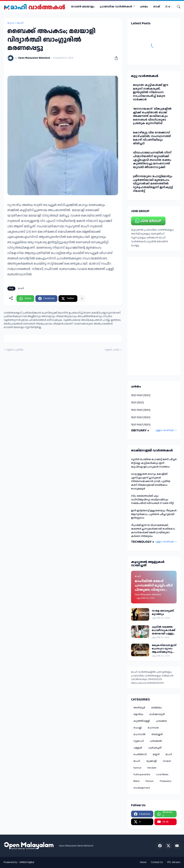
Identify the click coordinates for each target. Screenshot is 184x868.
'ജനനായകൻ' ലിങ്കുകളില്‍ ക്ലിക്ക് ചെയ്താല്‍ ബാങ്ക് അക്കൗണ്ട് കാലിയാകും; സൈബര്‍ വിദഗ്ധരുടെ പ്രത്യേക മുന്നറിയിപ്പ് (152, 116)
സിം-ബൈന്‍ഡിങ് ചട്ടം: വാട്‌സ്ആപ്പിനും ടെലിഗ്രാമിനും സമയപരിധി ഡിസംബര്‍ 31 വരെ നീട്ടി (152, 500)
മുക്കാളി (152, 761)
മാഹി (20, 23)
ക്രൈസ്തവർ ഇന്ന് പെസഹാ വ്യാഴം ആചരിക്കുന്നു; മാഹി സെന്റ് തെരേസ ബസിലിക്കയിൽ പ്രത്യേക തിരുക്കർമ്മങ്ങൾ (164, 649)
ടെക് (157, 7)
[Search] (177, 7)
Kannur (138, 768)
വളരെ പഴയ (112, 350)
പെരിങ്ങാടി (140, 754)
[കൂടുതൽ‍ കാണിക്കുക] (82, 299)
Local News (162, 774)
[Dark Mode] (170, 7)
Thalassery (165, 781)
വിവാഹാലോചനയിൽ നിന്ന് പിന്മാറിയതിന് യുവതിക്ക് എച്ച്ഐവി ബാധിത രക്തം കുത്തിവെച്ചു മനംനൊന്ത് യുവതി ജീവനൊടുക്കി (152, 160)
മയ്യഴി (156, 754)
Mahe (137, 781)
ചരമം (144, 7)
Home (143, 862)
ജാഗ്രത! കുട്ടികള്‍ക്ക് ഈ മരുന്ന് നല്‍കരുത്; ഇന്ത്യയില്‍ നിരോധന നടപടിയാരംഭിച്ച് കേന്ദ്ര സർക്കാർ (151, 92)
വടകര (167, 761)
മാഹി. (137, 761)
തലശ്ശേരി (157, 734)
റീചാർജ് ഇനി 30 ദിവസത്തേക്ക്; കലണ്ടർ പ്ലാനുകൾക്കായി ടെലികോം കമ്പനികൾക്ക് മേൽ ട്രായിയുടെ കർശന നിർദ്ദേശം (153, 531)
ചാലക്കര (161, 721)
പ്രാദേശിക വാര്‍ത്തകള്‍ (116, 7)
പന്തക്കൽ (156, 741)
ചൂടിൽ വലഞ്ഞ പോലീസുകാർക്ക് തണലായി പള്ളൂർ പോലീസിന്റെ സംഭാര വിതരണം (164, 630)
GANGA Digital (27, 862)
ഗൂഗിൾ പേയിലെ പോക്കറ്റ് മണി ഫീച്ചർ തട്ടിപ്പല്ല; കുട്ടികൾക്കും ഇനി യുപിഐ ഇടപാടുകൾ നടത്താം (154, 463)
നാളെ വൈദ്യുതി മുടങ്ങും (163, 612)
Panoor (150, 781)
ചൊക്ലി (138, 728)
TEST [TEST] (137, 403)
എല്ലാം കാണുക (165, 430)
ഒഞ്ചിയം (157, 708)
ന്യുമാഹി (139, 741)
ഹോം (11, 23)
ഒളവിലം (138, 714)
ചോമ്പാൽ (139, 734)
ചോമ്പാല (153, 728)
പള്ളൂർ (138, 748)
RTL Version (174, 862)
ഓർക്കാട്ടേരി (157, 714)
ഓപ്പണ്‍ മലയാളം (83, 7)
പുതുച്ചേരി (155, 748)
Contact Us (157, 862)
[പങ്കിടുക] (115, 58)
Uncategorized (142, 788)
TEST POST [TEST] (141, 395)
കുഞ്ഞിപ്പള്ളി (142, 721)
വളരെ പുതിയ (15, 350)
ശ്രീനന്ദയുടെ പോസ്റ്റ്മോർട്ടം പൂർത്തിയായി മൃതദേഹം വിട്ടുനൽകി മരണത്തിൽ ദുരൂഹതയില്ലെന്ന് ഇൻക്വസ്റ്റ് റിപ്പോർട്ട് (153, 184)
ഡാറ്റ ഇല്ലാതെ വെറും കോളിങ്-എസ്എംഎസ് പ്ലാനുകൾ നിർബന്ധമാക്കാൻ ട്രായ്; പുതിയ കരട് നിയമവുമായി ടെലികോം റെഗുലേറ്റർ (151, 481)
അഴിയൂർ (139, 708)
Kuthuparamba (142, 774)
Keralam (152, 768)
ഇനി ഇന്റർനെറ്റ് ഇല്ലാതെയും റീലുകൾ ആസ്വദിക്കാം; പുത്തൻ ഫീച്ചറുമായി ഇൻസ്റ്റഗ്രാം (154, 514)
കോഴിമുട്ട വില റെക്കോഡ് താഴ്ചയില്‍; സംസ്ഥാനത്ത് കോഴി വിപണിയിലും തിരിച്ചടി (152, 138)
